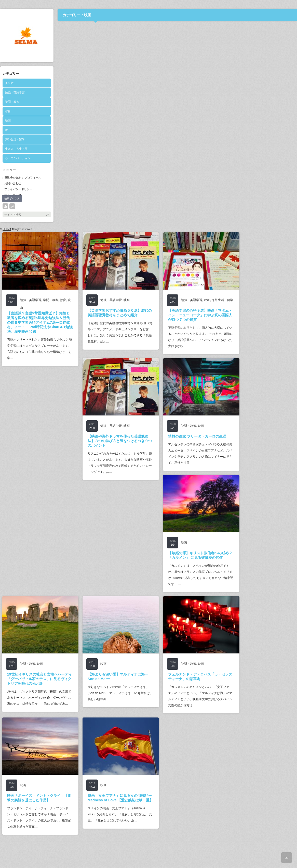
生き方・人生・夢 (16, 149)
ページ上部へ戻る (287, 858)
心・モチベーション (18, 158)
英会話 (9, 83)
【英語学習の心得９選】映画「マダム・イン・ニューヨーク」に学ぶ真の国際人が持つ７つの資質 (200, 315)
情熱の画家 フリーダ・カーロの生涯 (197, 436)
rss (5, 206)
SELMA (7, 229)
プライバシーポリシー (18, 189)
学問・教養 (12, 102)
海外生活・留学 (15, 139)
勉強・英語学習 (15, 92)
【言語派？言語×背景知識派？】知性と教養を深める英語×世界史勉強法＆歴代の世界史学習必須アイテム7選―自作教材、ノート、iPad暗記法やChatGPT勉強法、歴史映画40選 (40, 322)
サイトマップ (13, 195)
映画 (8, 121)
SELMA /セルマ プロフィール (23, 177)
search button (12, 206)
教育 (8, 111)
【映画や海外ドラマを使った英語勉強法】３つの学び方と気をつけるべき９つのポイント (120, 441)
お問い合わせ (13, 183)
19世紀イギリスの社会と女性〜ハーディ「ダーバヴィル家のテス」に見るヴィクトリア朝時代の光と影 (39, 679)
